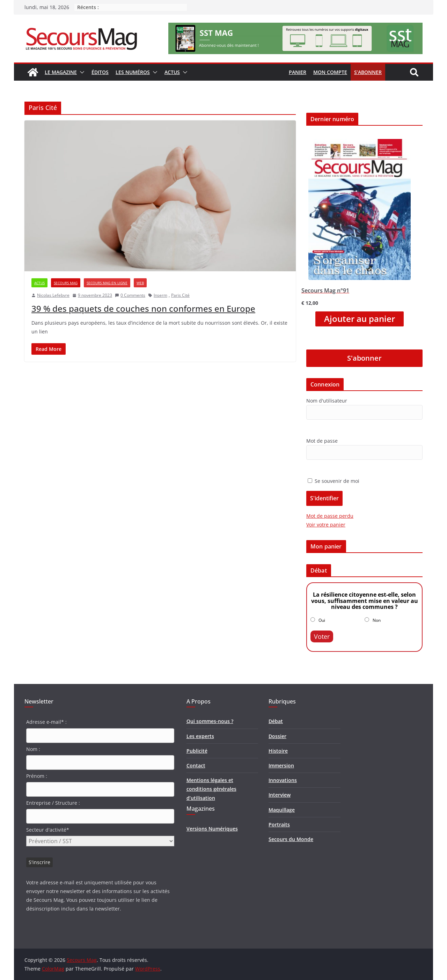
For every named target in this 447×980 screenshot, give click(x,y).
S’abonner (368, 72)
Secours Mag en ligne (107, 283)
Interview (280, 795)
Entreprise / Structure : (53, 803)
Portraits (279, 824)
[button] (81, 72)
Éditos (100, 72)
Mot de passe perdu (330, 516)
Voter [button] (322, 636)
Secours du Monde (291, 839)
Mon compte (330, 72)
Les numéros (133, 72)
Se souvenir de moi (334, 481)
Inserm (160, 295)
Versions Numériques (212, 829)
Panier (298, 72)
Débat (276, 721)
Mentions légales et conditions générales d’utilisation (211, 789)
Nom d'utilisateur (327, 401)
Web (140, 283)
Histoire (278, 751)
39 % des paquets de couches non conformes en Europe (143, 308)
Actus (172, 72)
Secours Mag (66, 283)
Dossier (277, 736)
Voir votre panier (326, 525)
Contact (196, 765)
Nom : (33, 749)
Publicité (197, 751)
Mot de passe (322, 441)
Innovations (283, 780)
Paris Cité (180, 295)
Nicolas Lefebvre (53, 295)
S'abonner (364, 358)
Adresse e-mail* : (46, 722)
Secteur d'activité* (48, 830)
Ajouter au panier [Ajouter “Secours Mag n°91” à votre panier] (360, 319)
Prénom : (37, 776)
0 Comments (130, 295)
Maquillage (282, 810)
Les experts (200, 736)
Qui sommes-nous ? (210, 721)
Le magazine (61, 72)
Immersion (281, 765)
